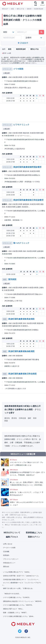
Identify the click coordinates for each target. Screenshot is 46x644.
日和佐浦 (22, 418)
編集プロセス (12, 537)
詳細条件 (23, 43)
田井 (35, 418)
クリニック (7, 69)
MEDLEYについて (12, 533)
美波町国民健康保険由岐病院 (21, 351)
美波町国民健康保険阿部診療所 (27, 167)
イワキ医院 (18, 69)
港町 (30, 418)
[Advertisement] (23, 113)
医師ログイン (34, 537)
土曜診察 (7, 73)
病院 (5, 279)
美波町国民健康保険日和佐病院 (22, 374)
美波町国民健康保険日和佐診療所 (28, 200)
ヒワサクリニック (21, 125)
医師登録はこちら (34, 533)
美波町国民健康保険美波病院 (21, 319)
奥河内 (7, 418)
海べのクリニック (21, 243)
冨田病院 (12, 279)
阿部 (6, 421)
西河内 (14, 418)
